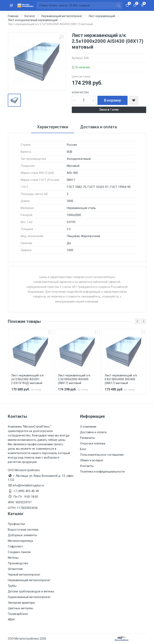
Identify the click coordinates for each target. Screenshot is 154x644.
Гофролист (15, 546)
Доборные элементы (22, 535)
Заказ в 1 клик (109, 110)
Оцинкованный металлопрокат (29, 597)
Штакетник (15, 569)
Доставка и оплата (93, 432)
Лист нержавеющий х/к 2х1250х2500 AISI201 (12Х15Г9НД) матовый (27, 379)
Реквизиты (88, 438)
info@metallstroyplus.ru (28, 485)
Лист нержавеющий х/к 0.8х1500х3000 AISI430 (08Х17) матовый (121, 379)
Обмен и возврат (92, 460)
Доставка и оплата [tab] (99, 127)
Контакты (87, 466)
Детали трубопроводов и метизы (31, 591)
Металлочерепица (20, 541)
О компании (88, 427)
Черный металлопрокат (24, 575)
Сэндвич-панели (19, 552)
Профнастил (16, 524)
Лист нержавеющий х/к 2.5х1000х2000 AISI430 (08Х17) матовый (74, 379)
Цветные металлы (20, 608)
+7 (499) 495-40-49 (26, 491)
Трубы (12, 586)
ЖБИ (11, 620)
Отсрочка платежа (93, 443)
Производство (18, 563)
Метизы (13, 558)
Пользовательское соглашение (102, 455)
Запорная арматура (21, 603)
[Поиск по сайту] (76, 5)
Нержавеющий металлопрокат (29, 580)
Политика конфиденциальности (102, 472)
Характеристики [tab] (53, 127)
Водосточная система (23, 530)
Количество (80, 92)
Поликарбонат (18, 614)
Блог (83, 449)
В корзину (112, 100)
